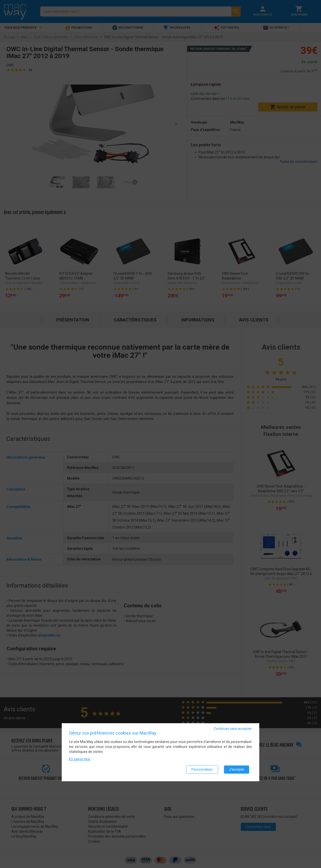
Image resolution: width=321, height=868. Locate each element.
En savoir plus (80, 759)
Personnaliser (202, 769)
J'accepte (237, 769)
